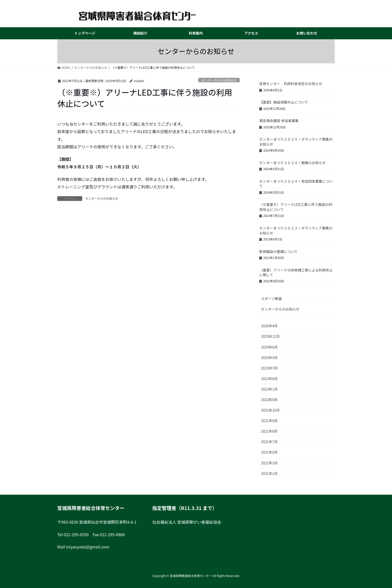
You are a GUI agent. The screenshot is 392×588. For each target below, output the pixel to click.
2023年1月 (269, 389)
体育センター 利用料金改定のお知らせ (291, 84)
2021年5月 (269, 452)
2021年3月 (269, 463)
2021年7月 (269, 442)
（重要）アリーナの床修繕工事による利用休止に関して (296, 272)
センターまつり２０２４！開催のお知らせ (292, 163)
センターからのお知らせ (219, 80)
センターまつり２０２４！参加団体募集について (296, 184)
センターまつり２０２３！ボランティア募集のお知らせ (296, 230)
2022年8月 (269, 400)
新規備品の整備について (278, 251)
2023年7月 (269, 368)
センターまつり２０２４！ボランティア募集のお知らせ (296, 142)
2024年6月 (269, 347)
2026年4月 (269, 326)
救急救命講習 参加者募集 (279, 121)
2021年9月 (269, 421)
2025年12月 (270, 336)
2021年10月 (270, 410)
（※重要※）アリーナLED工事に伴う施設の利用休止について (296, 207)
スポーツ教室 (271, 299)
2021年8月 (269, 431)
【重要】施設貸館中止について (284, 102)
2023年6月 (269, 379)
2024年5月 (269, 358)
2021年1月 (269, 473)
